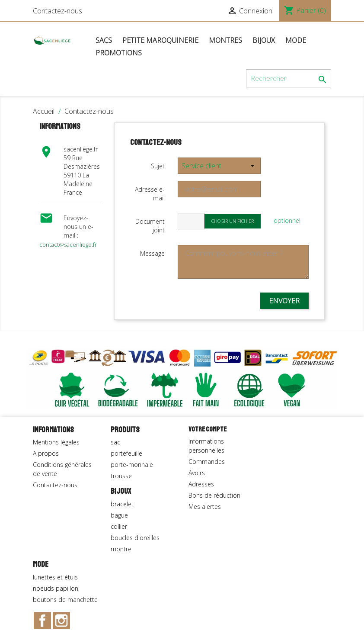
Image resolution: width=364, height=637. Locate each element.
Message (152, 253)
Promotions (119, 53)
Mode (296, 40)
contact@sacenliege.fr (68, 245)
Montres (225, 40)
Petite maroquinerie (160, 40)
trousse (121, 476)
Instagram (61, 621)
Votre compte (208, 429)
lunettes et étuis (55, 577)
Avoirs (197, 473)
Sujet (158, 166)
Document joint (150, 226)
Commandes (207, 462)
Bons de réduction (214, 495)
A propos (46, 453)
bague (119, 515)
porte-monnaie (132, 465)
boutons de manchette (65, 600)
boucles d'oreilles (135, 538)
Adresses (201, 484)
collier (119, 526)
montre (121, 549)
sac (115, 442)
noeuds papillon (56, 588)
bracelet (122, 504)
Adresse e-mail (150, 194)
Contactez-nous (57, 11)
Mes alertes (205, 507)
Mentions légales (56, 442)
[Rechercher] (289, 78)
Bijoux (264, 40)
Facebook (42, 621)
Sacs (104, 40)
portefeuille (126, 453)
